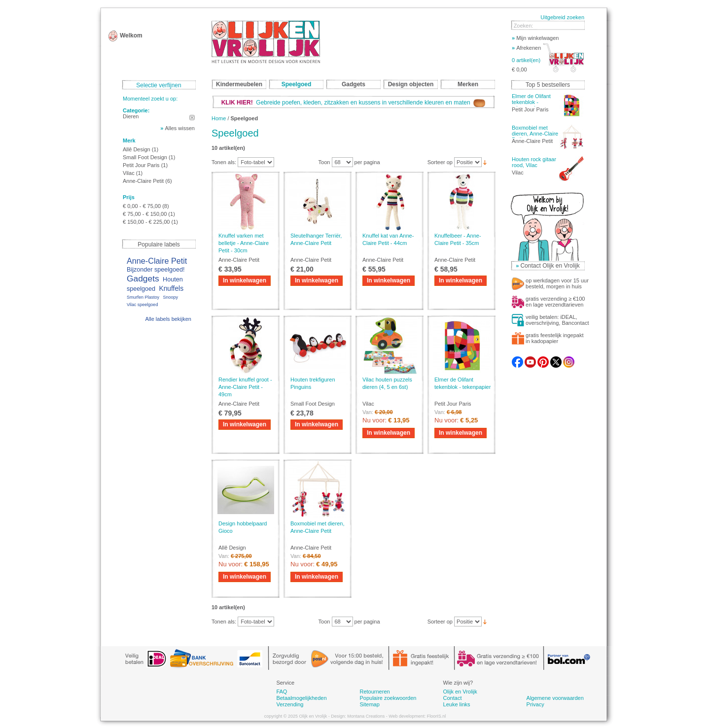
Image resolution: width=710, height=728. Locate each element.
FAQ (282, 692)
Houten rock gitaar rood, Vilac (534, 162)
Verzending (290, 704)
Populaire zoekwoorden (388, 698)
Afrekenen (526, 48)
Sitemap (369, 704)
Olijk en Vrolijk (460, 692)
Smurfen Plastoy (143, 297)
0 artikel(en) (526, 60)
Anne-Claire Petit (143, 181)
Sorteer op (440, 162)
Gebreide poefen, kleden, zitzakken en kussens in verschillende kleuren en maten (354, 103)
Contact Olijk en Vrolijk (550, 266)
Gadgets (143, 278)
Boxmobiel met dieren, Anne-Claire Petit (535, 134)
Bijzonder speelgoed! (156, 270)
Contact (453, 698)
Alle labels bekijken (168, 319)
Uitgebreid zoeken (562, 17)
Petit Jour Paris (141, 165)
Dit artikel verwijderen (192, 118)
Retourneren (374, 692)
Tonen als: (224, 162)
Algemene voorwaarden (555, 698)
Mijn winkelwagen (535, 38)
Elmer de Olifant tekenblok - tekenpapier (531, 102)
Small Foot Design (145, 157)
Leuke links (457, 704)
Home (219, 118)
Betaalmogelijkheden (301, 698)
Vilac (129, 173)
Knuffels (171, 289)
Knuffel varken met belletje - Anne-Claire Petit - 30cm (244, 243)
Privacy (535, 704)
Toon (324, 162)
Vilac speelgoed (142, 305)
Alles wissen (180, 128)
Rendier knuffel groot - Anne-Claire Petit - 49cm (245, 387)
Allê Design (137, 149)
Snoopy (170, 297)
